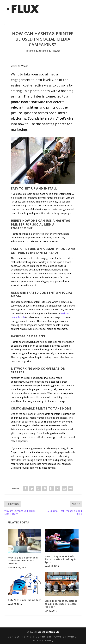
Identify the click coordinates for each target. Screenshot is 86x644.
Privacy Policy (43, 641)
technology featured (50, 51)
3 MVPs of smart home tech (25, 600)
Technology (32, 51)
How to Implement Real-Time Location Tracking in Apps (61, 559)
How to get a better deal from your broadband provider (23, 561)
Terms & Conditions (37, 637)
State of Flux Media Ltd (47, 632)
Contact (14, 637)
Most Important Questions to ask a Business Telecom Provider (61, 604)
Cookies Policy (65, 637)
